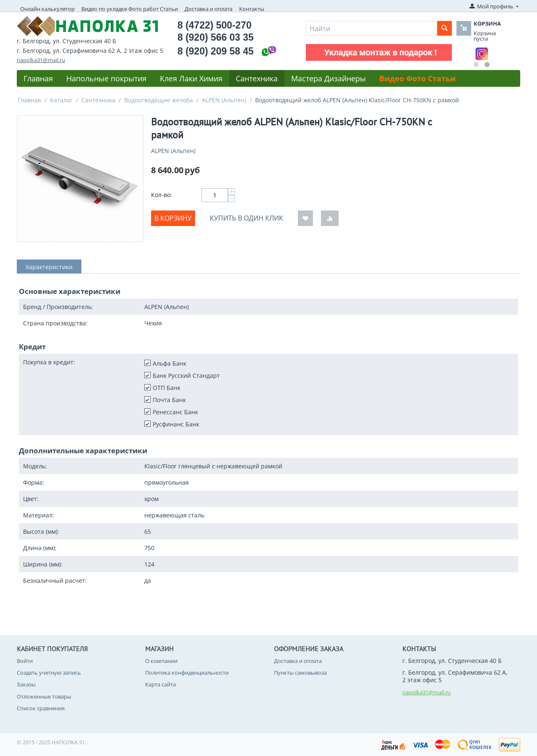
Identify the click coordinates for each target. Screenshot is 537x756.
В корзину (173, 218)
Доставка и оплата (209, 9)
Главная (38, 78)
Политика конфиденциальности (187, 673)
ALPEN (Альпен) (224, 100)
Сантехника (257, 78)
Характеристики (49, 267)
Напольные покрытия (106, 78)
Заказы (26, 684)
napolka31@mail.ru (41, 60)
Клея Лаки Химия (191, 78)
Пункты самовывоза (300, 673)
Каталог (61, 100)
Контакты (252, 9)
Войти (25, 661)
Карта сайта (160, 684)
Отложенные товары (44, 696)
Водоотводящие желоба (159, 100)
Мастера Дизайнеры (328, 78)
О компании (161, 661)
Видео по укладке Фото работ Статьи (130, 9)
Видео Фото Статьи (417, 78)
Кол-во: (162, 195)
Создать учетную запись (49, 673)
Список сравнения (41, 708)
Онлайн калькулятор (47, 9)
